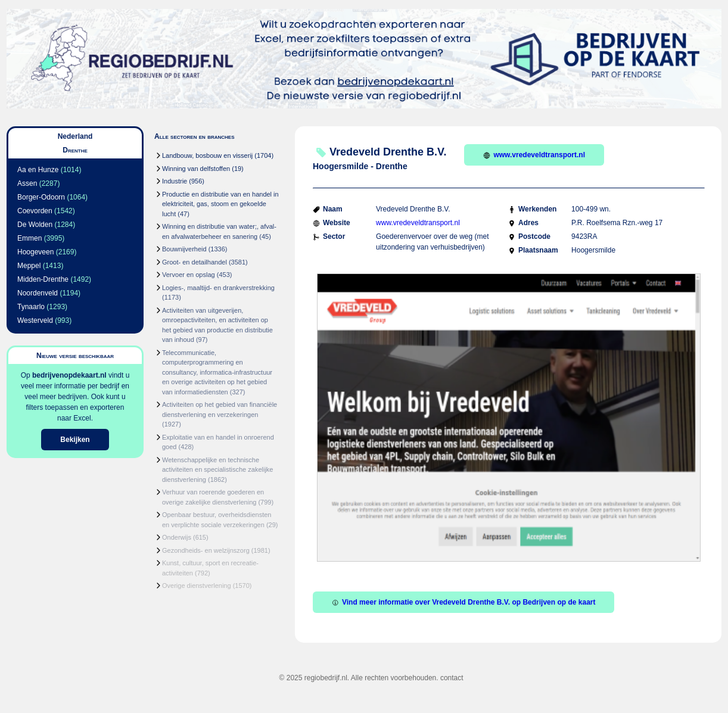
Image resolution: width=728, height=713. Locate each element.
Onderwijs (177, 537)
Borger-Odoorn (41, 197)
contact (452, 678)
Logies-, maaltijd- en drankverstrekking (218, 288)
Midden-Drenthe (43, 279)
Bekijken (75, 440)
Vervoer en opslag (189, 275)
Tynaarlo (31, 307)
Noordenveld (38, 293)
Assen (27, 183)
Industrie (175, 181)
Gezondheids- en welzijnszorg (206, 550)
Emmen (29, 238)
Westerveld (35, 320)
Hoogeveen (35, 252)
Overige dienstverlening (197, 586)
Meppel (29, 266)
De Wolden (35, 225)
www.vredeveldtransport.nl (534, 155)
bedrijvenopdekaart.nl (69, 375)
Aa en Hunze (38, 170)
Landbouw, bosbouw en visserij (207, 155)
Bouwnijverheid (184, 249)
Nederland (75, 136)
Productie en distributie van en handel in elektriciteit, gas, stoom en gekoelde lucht (220, 204)
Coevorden (35, 211)
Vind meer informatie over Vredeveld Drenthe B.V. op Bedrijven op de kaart (463, 602)
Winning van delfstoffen (196, 169)
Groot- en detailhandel (195, 262)
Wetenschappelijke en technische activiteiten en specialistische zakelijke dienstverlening (217, 470)
